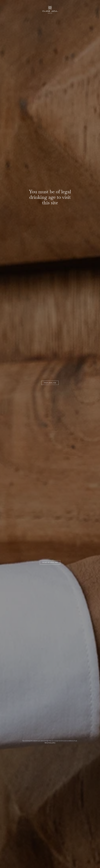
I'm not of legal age (50, 562)
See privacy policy (50, 743)
